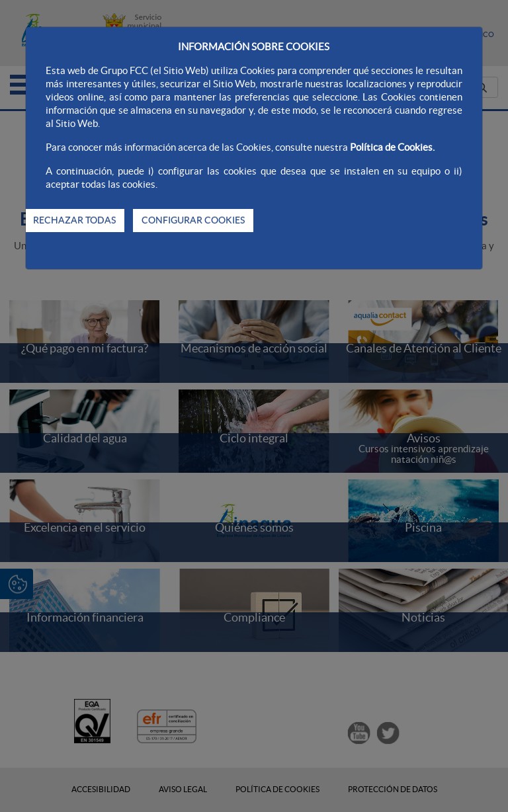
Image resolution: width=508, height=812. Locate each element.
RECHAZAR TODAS (74, 220)
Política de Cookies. (392, 147)
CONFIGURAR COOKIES (193, 220)
